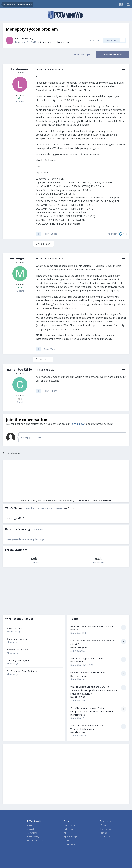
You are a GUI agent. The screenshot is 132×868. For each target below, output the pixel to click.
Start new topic (82, 54)
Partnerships (70, 825)
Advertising (32, 833)
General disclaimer (36, 840)
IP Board (104, 825)
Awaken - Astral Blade (18, 650)
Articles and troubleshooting (55, 42)
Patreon (107, 501)
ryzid (76, 630)
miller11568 (79, 697)
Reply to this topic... (33, 437)
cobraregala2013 (15, 518)
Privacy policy (33, 837)
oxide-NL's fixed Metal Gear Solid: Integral (92, 626)
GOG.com (69, 840)
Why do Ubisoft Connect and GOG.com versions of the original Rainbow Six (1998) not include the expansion (94, 690)
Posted (49, 69)
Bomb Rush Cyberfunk (18, 639)
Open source (106, 829)
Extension (68, 829)
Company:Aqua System (18, 660)
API (65, 833)
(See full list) (69, 508)
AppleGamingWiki (72, 837)
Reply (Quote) (51, 234)
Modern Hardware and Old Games (88, 673)
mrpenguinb (19, 258)
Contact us (32, 829)
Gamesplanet (70, 844)
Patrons (103, 833)
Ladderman (25, 39)
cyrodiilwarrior (81, 676)
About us (31, 825)
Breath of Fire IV (15, 628)
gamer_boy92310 (19, 369)
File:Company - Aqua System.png (23, 671)
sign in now (78, 424)
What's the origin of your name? (87, 658)
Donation (82, 501)
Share (94, 40)
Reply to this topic (113, 54)
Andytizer (112, 234)
